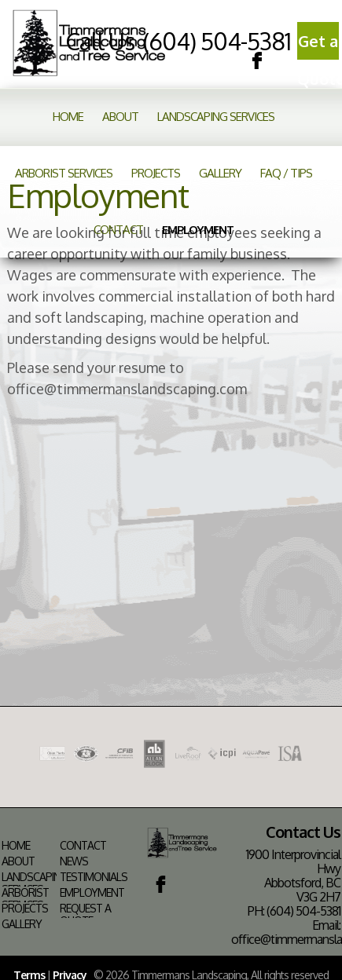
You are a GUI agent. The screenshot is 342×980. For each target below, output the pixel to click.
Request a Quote (85, 915)
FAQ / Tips (286, 173)
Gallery (220, 173)
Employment (198, 230)
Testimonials (94, 877)
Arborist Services (64, 173)
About (120, 117)
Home (68, 117)
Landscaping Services (216, 117)
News (74, 861)
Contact (118, 230)
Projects (156, 173)
